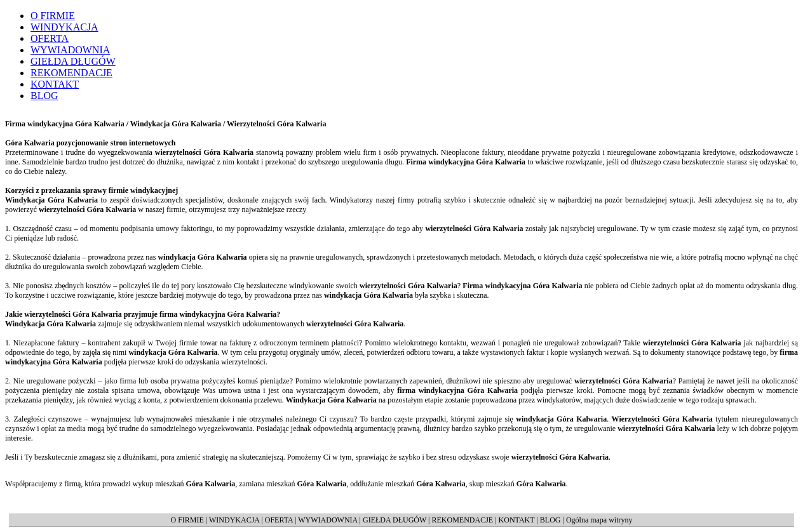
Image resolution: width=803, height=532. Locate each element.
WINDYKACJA (234, 520)
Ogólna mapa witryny (599, 520)
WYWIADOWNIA (327, 520)
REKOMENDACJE (463, 520)
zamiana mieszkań (574, 19)
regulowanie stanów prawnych (551, 38)
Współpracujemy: (489, 8)
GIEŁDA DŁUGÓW (395, 520)
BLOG (550, 520)
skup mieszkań (579, 29)
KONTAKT (517, 520)
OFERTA (279, 520)
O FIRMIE (187, 520)
